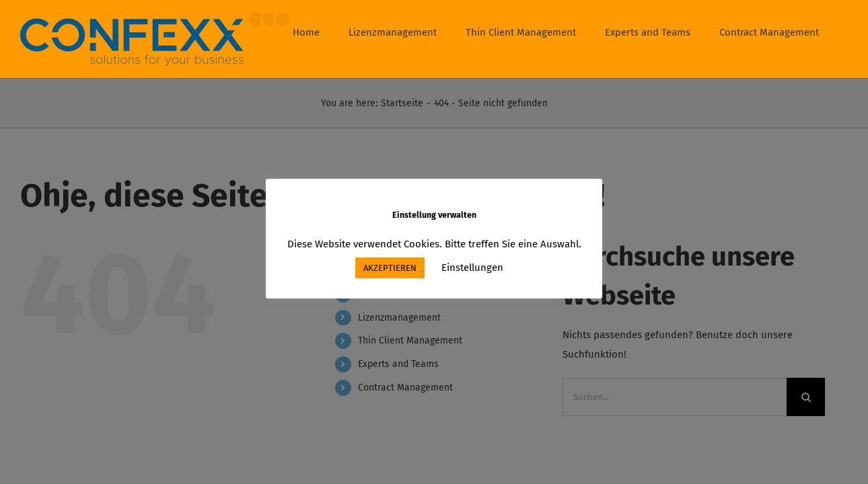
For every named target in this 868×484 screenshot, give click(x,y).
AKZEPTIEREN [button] (390, 268)
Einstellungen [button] (472, 268)
